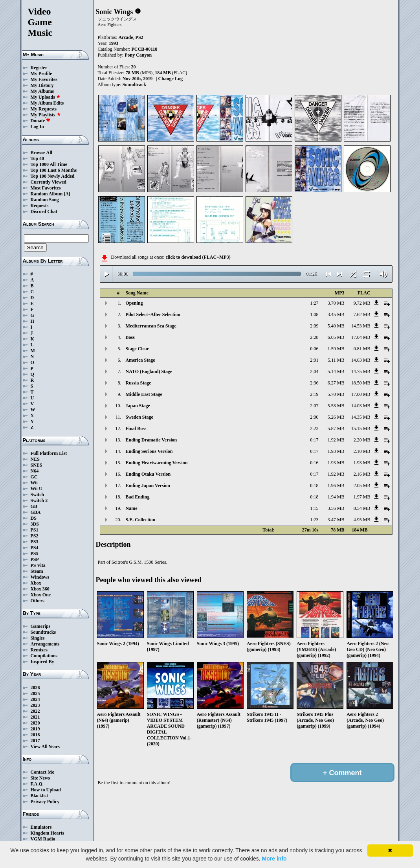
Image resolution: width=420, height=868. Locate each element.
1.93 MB (336, 451)
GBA (36, 512)
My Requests (44, 109)
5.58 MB (336, 406)
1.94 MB (336, 497)
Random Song (45, 200)
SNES (37, 465)
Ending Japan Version (148, 485)
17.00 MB (361, 394)
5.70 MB (336, 394)
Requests (40, 206)
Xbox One (41, 595)
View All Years (45, 747)
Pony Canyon (138, 55)
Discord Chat (44, 211)
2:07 (314, 406)
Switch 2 (39, 500)
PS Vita (38, 565)
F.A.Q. (37, 784)
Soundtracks (43, 632)
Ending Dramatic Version (151, 440)
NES (35, 459)
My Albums (42, 91)
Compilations (44, 656)
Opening (134, 303)
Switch (38, 495)
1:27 (314, 303)
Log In (37, 127)
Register (39, 68)
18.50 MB (361, 383)
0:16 (314, 463)
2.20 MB (362, 440)
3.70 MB (336, 303)
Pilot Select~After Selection (153, 314)
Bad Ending (138, 497)
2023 (35, 705)
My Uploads (46, 97)
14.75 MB (361, 371)
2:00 (314, 417)
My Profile (41, 74)
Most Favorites (46, 188)
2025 (35, 693)
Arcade (126, 37)
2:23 (314, 428)
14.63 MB (361, 360)
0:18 (314, 485)
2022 (35, 711)
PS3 (35, 542)
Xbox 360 (40, 589)
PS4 (35, 548)
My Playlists (46, 115)
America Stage (140, 360)
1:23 (314, 520)
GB (34, 506)
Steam (37, 571)
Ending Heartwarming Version (157, 463)
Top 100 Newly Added (53, 176)
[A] (67, 194)
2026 (35, 688)
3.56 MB (336, 508)
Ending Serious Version (149, 451)
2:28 (314, 337)
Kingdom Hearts (48, 833)
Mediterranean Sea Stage (151, 326)
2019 (35, 729)
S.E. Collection (141, 520)
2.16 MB (362, 474)
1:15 (314, 508)
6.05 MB (336, 337)
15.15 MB (361, 428)
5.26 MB (336, 417)
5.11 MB (336, 360)
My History (42, 85)
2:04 (314, 371)
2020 (35, 723)
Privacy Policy (45, 802)
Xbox (36, 583)
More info (274, 859)
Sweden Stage (139, 417)
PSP (35, 559)
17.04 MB (361, 337)
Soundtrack (134, 85)
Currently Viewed (49, 182)
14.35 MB (361, 417)
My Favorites (44, 79)
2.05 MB (362, 485)
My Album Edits (47, 103)
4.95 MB (362, 520)
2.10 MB (362, 451)
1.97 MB (362, 497)
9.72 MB (362, 303)
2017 (35, 741)
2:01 (314, 360)
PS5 (35, 554)
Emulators (41, 827)
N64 (35, 471)
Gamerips (41, 626)
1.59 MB (336, 349)
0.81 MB (362, 349)
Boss (130, 337)
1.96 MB (336, 485)
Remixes (39, 650)
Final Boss (136, 428)
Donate (41, 121)
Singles (38, 638)
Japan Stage (138, 406)
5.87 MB (336, 428)
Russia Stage (138, 383)
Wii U (37, 489)
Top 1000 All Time (49, 164)
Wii (34, 483)
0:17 (314, 440)
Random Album (47, 194)
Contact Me (42, 772)
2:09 (314, 326)
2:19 (314, 394)
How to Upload (46, 790)
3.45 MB (336, 314)
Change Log (171, 79)
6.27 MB (336, 383)
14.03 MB (361, 406)
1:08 (314, 314)
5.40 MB (336, 326)
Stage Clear (138, 349)
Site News (40, 778)
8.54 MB (362, 508)
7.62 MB (362, 314)
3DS (35, 524)
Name (132, 508)
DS (34, 518)
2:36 (314, 383)
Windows (40, 577)
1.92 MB (336, 440)
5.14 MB (336, 371)
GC (34, 477)
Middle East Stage (144, 394)
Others (38, 601)
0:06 (314, 349)
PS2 (35, 536)
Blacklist (39, 796)
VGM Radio (43, 839)
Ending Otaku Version (148, 474)
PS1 (35, 530)
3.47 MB (336, 520)
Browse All (41, 153)
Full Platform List (49, 453)
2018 (35, 735)
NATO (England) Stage (149, 371)
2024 (35, 699)
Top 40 (38, 158)
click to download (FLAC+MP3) (198, 257)
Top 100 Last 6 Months (54, 170)
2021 (35, 717)
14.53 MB (361, 326)
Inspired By (42, 662)
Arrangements (45, 644)
